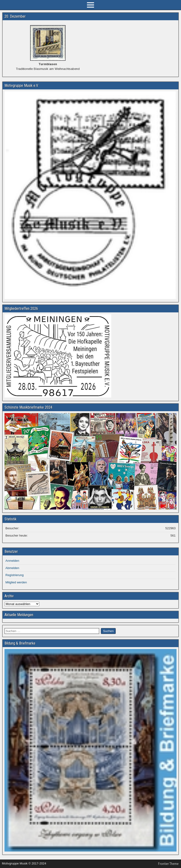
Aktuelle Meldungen (19, 615)
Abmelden (12, 568)
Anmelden (12, 561)
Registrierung (14, 575)
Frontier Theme (168, 864)
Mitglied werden (16, 582)
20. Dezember (15, 16)
